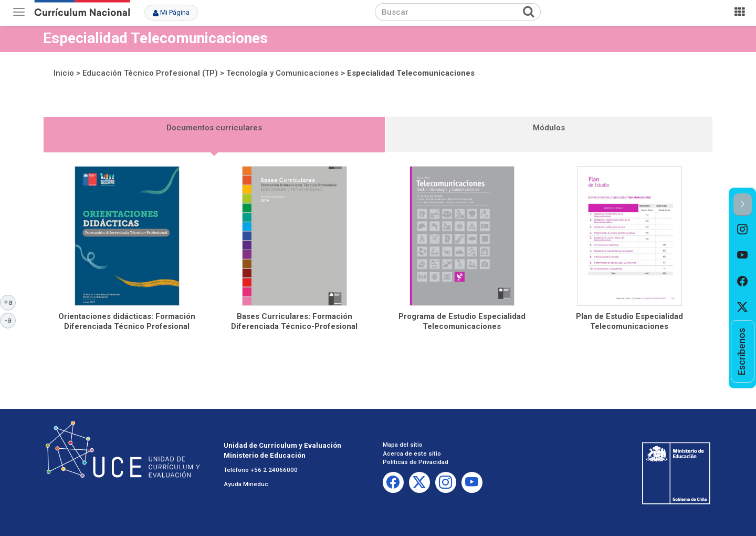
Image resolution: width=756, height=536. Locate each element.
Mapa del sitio (403, 445)
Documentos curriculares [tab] (214, 128)
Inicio (64, 73)
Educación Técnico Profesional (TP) (150, 73)
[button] (743, 205)
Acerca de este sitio (412, 453)
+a (10, 302)
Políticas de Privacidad (416, 462)
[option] (743, 229)
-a (10, 319)
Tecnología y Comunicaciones (282, 73)
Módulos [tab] (549, 128)
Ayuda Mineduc (246, 484)
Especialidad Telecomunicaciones (411, 73)
